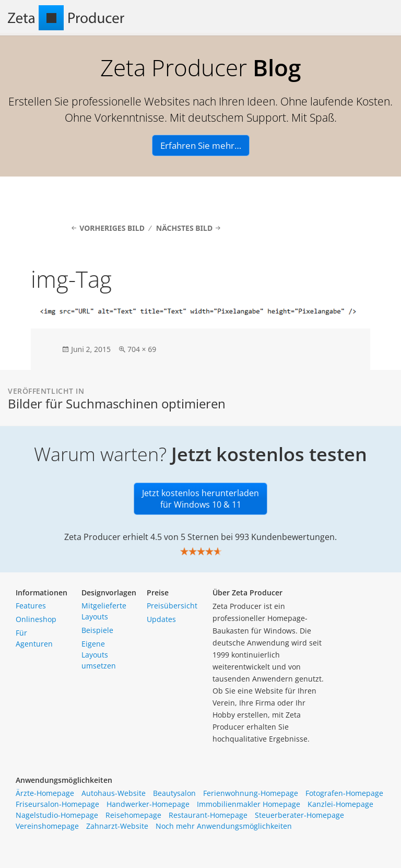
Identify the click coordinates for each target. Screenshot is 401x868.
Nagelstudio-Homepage (57, 815)
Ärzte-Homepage (45, 793)
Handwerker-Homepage (148, 804)
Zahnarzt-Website (117, 826)
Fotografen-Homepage (344, 793)
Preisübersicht (172, 606)
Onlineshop (36, 619)
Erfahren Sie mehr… (201, 145)
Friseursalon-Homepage (57, 804)
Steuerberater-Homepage (299, 815)
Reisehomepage (133, 815)
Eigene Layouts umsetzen (99, 655)
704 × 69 (142, 349)
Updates (161, 619)
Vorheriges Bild (112, 228)
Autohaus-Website (114, 793)
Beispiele (97, 630)
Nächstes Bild (184, 228)
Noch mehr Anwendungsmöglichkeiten (224, 826)
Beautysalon (174, 793)
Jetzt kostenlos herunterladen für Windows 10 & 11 (200, 499)
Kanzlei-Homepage (340, 804)
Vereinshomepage (47, 826)
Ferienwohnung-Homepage (251, 793)
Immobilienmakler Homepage (249, 804)
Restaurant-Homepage (208, 815)
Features (31, 606)
